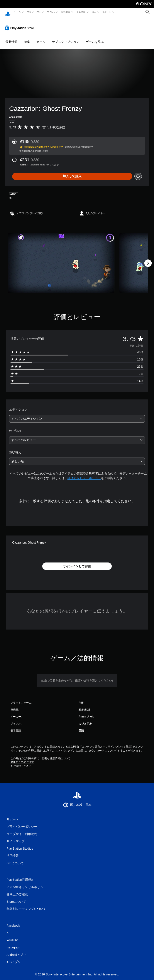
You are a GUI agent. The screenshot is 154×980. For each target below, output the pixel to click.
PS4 (39, 12)
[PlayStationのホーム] (8, 12)
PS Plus (51, 12)
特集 (27, 38)
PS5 (29, 12)
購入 (94, 12)
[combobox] (77, 415)
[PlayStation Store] (20, 24)
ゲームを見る (95, 38)
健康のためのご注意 (22, 758)
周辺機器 (66, 12)
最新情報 (81, 12)
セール (41, 38)
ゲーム (17, 12)
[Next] (148, 259)
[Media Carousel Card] (61, 259)
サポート (107, 12)
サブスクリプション (66, 38)
